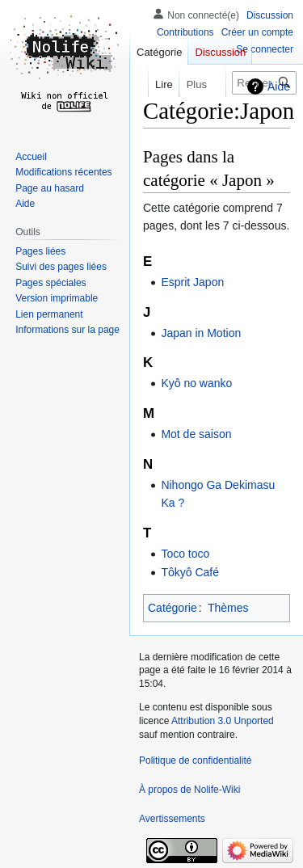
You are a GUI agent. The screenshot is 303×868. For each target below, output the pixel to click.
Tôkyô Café (190, 572)
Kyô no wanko (196, 383)
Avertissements (172, 819)
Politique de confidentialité (195, 761)
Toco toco (185, 554)
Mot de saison (196, 434)
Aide (279, 86)
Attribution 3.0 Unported (223, 721)
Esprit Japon (192, 282)
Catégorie (173, 608)
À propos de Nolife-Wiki (189, 790)
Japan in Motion (201, 333)
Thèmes (228, 608)
